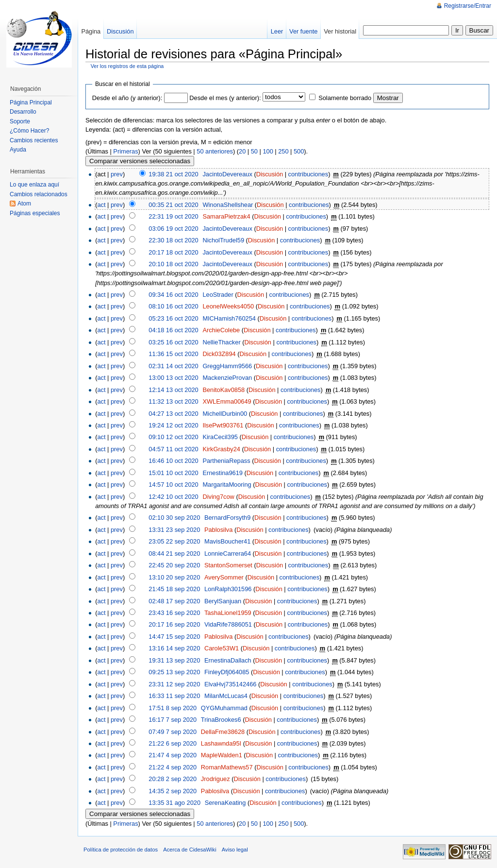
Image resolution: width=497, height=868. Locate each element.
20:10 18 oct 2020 (173, 264)
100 (268, 151)
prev (117, 174)
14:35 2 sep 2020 (173, 791)
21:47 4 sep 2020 (173, 755)
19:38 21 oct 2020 (173, 174)
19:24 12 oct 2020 (173, 425)
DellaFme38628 (223, 732)
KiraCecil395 (220, 437)
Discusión (270, 174)
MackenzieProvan (227, 378)
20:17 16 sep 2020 (174, 624)
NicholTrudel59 (223, 240)
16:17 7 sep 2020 (173, 720)
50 (254, 151)
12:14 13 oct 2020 (173, 390)
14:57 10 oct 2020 (173, 485)
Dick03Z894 (219, 354)
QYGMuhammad (224, 708)
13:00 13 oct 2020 (173, 378)
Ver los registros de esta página (127, 66)
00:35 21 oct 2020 (173, 205)
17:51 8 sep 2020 (173, 708)
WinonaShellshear (228, 205)
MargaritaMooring (227, 485)
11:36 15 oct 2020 (173, 354)
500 (299, 151)
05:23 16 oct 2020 (173, 318)
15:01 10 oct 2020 (173, 473)
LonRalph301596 (228, 589)
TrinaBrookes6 (221, 720)
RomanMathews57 (227, 767)
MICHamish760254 (229, 318)
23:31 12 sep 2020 (174, 684)
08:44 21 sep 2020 (174, 553)
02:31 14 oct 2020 (173, 366)
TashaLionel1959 (228, 613)
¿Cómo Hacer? (29, 131)
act (101, 205)
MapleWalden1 (222, 755)
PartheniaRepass (226, 461)
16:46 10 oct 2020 (173, 461)
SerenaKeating (225, 803)
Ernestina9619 (223, 473)
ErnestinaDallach (228, 660)
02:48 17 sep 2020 (174, 601)
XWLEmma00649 (227, 401)
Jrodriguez (215, 779)
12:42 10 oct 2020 (173, 497)
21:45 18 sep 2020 (174, 589)
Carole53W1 (222, 648)
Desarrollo (23, 112)
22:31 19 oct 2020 (173, 216)
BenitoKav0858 (224, 390)
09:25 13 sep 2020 (174, 672)
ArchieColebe (221, 330)
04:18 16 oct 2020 (173, 330)
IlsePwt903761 (223, 425)
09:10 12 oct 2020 (173, 437)
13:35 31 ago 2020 (174, 803)
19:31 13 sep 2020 (174, 660)
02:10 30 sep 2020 (174, 518)
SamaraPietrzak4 (226, 216)
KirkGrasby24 (221, 449)
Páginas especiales (35, 213)
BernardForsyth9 (227, 518)
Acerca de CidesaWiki (190, 850)
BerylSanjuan (223, 601)
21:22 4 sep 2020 (173, 767)
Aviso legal (235, 850)
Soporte (20, 121)
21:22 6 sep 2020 (173, 743)
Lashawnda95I (221, 743)
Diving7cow (218, 497)
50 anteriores (215, 151)
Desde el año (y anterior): (127, 98)
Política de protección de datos (121, 850)
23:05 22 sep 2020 (174, 541)
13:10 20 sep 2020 (174, 577)
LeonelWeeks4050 (228, 306)
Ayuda (18, 150)
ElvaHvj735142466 (230, 684)
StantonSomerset (228, 565)
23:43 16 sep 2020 (174, 613)
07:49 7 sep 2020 (173, 732)
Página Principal (31, 102)
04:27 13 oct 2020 (173, 414)
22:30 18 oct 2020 (173, 240)
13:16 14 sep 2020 (174, 648)
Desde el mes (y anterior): (225, 98)
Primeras (125, 151)
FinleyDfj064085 (227, 672)
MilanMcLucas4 (226, 696)
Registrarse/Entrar (468, 6)
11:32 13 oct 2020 (173, 401)
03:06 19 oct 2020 (173, 229)
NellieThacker (221, 342)
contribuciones (308, 174)
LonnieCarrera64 (228, 553)
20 (242, 151)
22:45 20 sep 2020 (174, 565)
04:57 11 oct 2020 (173, 449)
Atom (24, 204)
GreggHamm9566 (227, 366)
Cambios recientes (34, 140)
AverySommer (224, 577)
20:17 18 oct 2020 (173, 252)
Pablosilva (218, 530)
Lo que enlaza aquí (34, 185)
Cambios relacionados (39, 194)
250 (283, 151)
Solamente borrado (345, 98)
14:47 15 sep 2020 (174, 637)
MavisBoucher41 (227, 541)
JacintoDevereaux (227, 174)
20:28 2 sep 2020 (173, 779)
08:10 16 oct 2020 (173, 306)
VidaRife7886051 (228, 624)
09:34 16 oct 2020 (173, 295)
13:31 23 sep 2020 (174, 530)
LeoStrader (218, 295)
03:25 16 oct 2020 (173, 342)
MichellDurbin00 (225, 414)
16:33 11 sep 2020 (174, 696)
